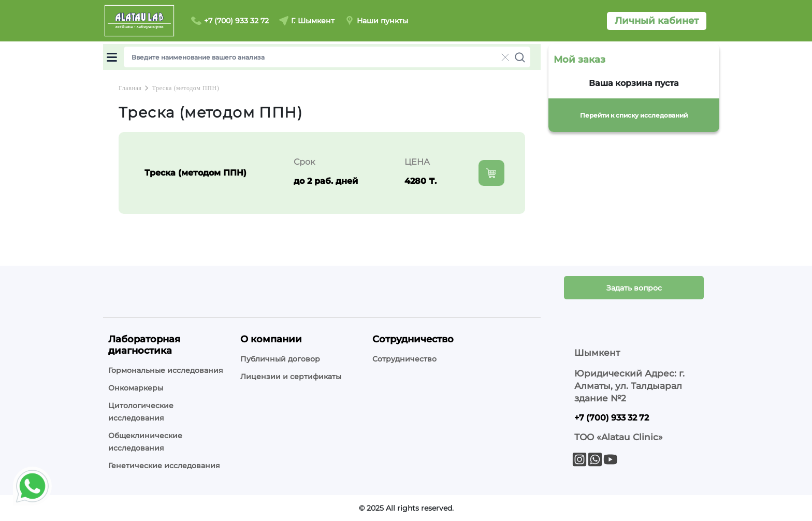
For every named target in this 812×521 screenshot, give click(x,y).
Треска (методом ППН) (185, 88)
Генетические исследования (164, 466)
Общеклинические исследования (145, 442)
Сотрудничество (404, 359)
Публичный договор (280, 359)
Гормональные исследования (166, 370)
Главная (130, 88)
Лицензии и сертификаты (291, 377)
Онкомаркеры (136, 388)
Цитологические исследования (141, 412)
